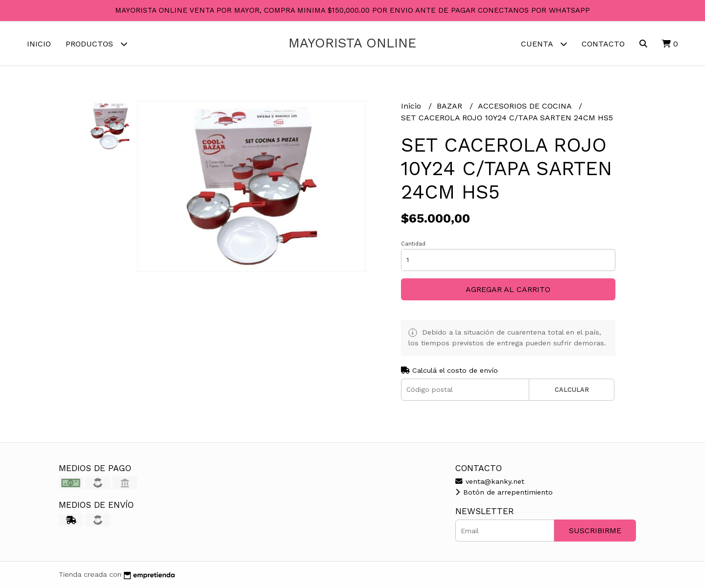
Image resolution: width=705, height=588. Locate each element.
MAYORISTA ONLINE (352, 43)
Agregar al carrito (508, 289)
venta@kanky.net (490, 481)
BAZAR (451, 106)
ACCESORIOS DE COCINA (526, 106)
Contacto (603, 44)
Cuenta (544, 44)
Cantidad (413, 244)
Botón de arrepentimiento (504, 492)
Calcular (572, 390)
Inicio (39, 44)
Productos (96, 44)
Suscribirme (595, 531)
